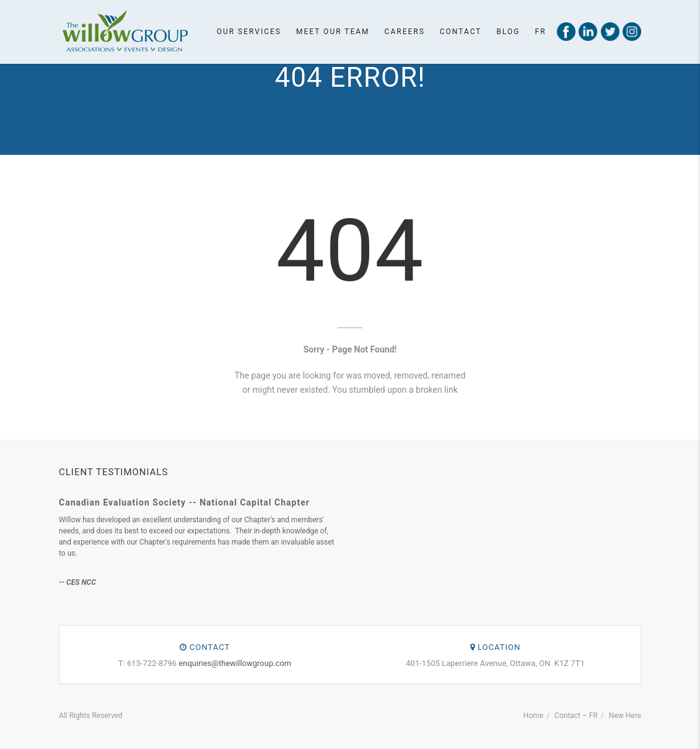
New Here (625, 716)
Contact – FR (576, 716)
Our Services (249, 32)
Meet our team (333, 32)
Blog (509, 32)
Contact (461, 32)
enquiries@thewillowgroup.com (235, 663)
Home (533, 716)
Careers (405, 32)
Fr (541, 32)
